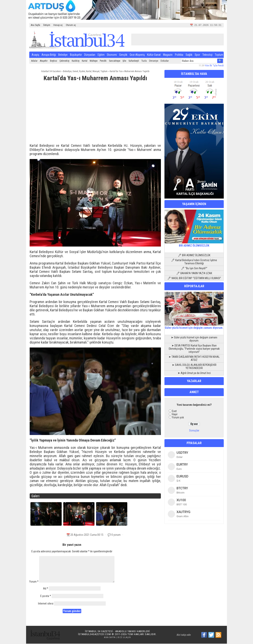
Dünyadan (90, 55)
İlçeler (82, 72)
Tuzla (144, 61)
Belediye (63, 55)
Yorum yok (178, 418)
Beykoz (54, 61)
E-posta (46, 596)
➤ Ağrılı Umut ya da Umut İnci (194, 373)
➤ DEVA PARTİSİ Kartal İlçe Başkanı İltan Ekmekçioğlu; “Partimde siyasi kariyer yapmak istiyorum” (194, 349)
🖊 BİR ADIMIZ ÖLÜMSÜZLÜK (194, 256)
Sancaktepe (115, 61)
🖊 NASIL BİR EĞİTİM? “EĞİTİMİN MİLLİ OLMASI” (194, 279)
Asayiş (35, 55)
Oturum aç (71, 25)
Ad (46, 589)
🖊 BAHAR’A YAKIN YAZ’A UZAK (194, 274)
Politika (179, 55)
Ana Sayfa (35, 25)
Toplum (219, 55)
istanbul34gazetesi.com (94, 635)
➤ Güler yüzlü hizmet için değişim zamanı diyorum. (194, 339)
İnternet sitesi (46, 604)
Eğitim (101, 55)
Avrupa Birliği (49, 55)
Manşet (96, 72)
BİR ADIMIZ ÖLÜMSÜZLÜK (194, 244)
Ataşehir (44, 61)
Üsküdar (165, 61)
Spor (197, 55)
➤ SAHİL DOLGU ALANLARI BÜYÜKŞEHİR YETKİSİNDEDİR (194, 367)
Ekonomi (112, 55)
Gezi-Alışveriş (137, 55)
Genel (75, 72)
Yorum (34, 582)
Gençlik (123, 55)
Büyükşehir (76, 55)
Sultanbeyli (134, 61)
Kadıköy (76, 61)
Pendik (103, 61)
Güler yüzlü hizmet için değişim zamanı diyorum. (194, 327)
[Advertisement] (95, 115)
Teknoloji (207, 55)
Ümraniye (154, 61)
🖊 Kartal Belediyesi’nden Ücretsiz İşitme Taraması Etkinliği (194, 262)
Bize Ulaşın (124, 638)
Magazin (168, 55)
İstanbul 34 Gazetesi (51, 72)
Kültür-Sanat (154, 55)
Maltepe (94, 61)
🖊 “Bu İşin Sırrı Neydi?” (194, 269)
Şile (124, 61)
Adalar (34, 61)
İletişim (47, 25)
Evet (174, 411)
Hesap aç (58, 25)
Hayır (175, 415)
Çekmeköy (64, 61)
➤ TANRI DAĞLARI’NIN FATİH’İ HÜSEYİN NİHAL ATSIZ (194, 359)
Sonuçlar (194, 431)
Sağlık (189, 55)
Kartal (85, 61)
